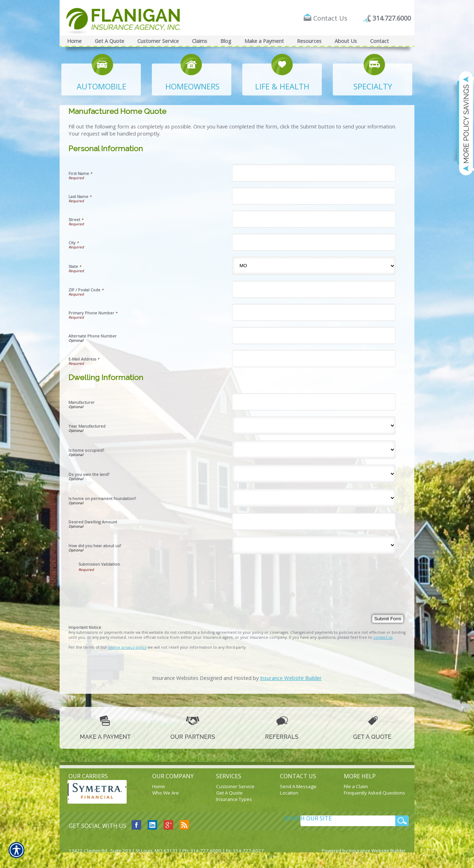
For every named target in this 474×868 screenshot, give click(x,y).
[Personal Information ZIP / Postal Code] (314, 289)
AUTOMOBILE (101, 86)
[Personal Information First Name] (314, 173)
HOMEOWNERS (192, 86)
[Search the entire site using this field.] (324, 818)
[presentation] (132, 586)
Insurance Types (234, 799)
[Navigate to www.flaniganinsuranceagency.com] (462, 123)
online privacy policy (127, 647)
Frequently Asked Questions (374, 793)
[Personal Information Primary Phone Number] (314, 312)
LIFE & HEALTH (282, 86)
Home (159, 786)
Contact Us (330, 18)
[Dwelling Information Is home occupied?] (314, 450)
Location (289, 793)
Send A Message (298, 786)
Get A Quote (229, 793)
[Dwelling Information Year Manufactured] (314, 425)
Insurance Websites (175, 678)
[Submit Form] (388, 619)
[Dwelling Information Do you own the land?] (314, 474)
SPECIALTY (373, 86)
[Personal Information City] (314, 242)
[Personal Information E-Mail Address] (314, 359)
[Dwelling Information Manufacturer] (314, 402)
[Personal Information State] (314, 266)
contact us (383, 637)
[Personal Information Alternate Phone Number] (314, 336)
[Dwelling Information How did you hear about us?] (314, 545)
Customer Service (235, 786)
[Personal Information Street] (314, 219)
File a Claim (356, 786)
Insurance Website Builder (291, 678)
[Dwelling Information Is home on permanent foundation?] (314, 498)
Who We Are (166, 793)
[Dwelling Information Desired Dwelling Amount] (314, 521)
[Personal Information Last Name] (314, 196)
